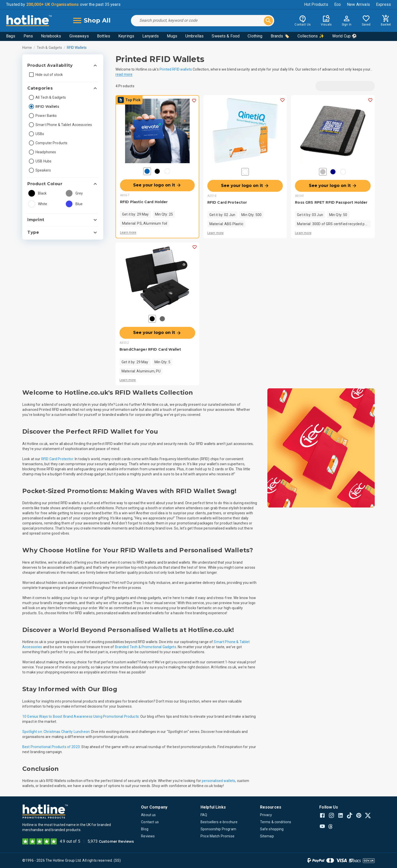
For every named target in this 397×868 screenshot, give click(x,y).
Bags (11, 36)
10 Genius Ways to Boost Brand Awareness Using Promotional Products (81, 716)
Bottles (104, 36)
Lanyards (151, 36)
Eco (338, 4)
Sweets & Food (226, 36)
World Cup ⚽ (345, 36)
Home (27, 48)
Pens (28, 36)
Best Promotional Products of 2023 (51, 747)
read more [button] (124, 74)
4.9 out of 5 (70, 841)
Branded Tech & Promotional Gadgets (146, 647)
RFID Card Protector (57, 459)
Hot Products (316, 4)
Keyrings (126, 36)
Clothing (255, 36)
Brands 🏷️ (280, 36)
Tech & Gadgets (49, 48)
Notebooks (51, 36)
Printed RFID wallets (176, 69)
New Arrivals (358, 4)
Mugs (172, 36)
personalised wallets (219, 781)
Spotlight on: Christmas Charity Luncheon (56, 732)
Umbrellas (194, 36)
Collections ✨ (311, 36)
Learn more (128, 232)
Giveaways (79, 36)
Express (383, 4)
